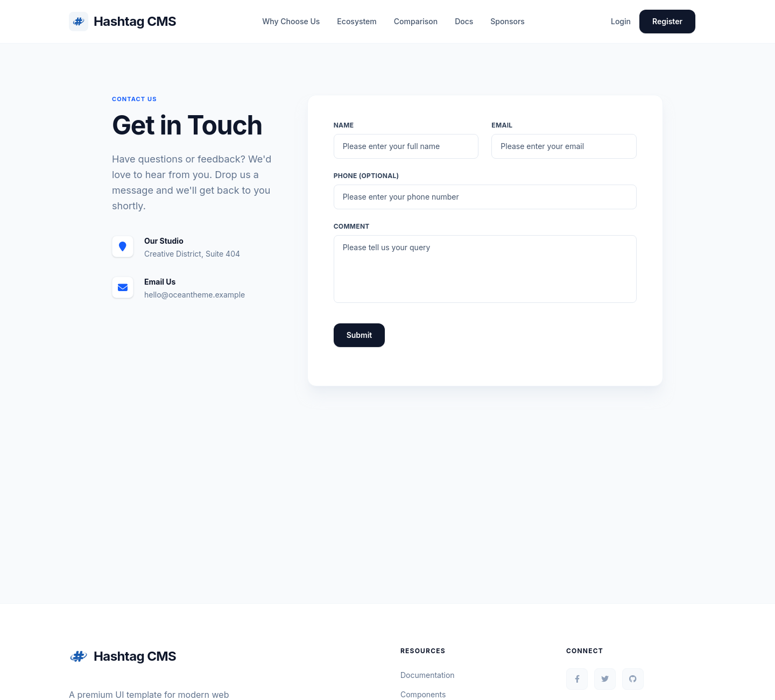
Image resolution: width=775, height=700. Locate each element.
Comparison (416, 21)
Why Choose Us (291, 21)
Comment (352, 226)
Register (667, 21)
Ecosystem (357, 21)
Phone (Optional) (367, 176)
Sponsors (508, 21)
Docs (464, 21)
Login (621, 21)
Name (344, 125)
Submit (360, 335)
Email (502, 125)
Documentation (428, 675)
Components (423, 694)
